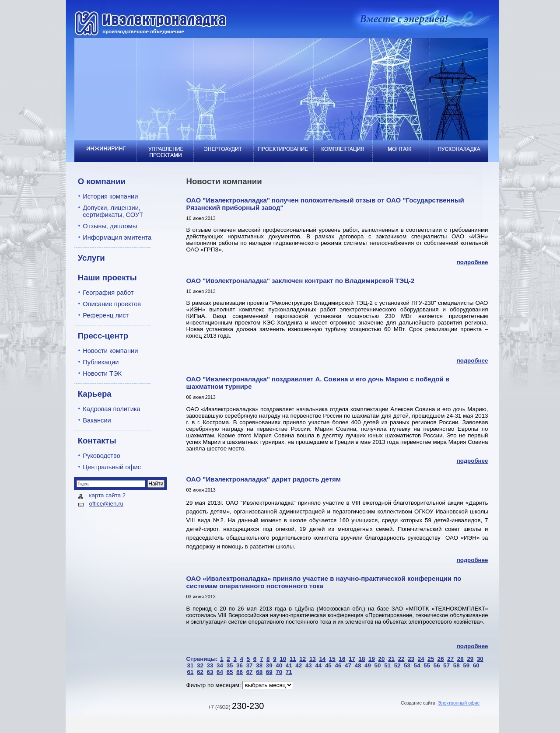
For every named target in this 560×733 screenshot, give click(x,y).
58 (457, 665)
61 (191, 672)
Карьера (95, 394)
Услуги (91, 258)
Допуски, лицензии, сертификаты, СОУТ (113, 211)
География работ (108, 293)
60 (476, 665)
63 (210, 672)
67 (250, 672)
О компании (102, 181)
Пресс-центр (103, 336)
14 (322, 659)
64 (220, 672)
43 (309, 665)
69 (269, 672)
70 (279, 672)
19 (372, 659)
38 (259, 665)
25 (431, 659)
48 (358, 665)
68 (259, 672)
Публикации (101, 362)
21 (391, 659)
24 (421, 659)
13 (313, 659)
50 (378, 665)
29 (470, 659)
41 (289, 665)
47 (348, 665)
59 (466, 665)
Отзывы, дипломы (110, 226)
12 (303, 659)
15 (332, 659)
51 (387, 665)
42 (299, 665)
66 (240, 672)
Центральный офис (112, 467)
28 (460, 659)
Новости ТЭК (102, 373)
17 (352, 659)
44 (318, 665)
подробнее (472, 262)
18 (362, 659)
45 (328, 665)
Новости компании (110, 351)
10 (283, 659)
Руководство (101, 456)
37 (250, 665)
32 (200, 665)
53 (407, 665)
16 (342, 659)
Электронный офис (459, 703)
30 (480, 659)
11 (293, 659)
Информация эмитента (117, 237)
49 (368, 665)
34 (220, 665)
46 (338, 665)
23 (411, 659)
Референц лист (106, 315)
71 (289, 672)
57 (446, 665)
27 (450, 659)
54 (417, 665)
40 (279, 665)
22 (401, 659)
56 (437, 665)
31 (191, 665)
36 (240, 665)
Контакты (97, 441)
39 (269, 665)
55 (427, 665)
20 (382, 659)
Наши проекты (107, 277)
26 (441, 659)
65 (230, 672)
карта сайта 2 (108, 495)
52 (397, 665)
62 (200, 672)
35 (230, 665)
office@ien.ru (107, 504)
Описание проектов (112, 304)
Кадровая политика (112, 409)
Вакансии (97, 420)
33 (210, 665)
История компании (110, 196)
